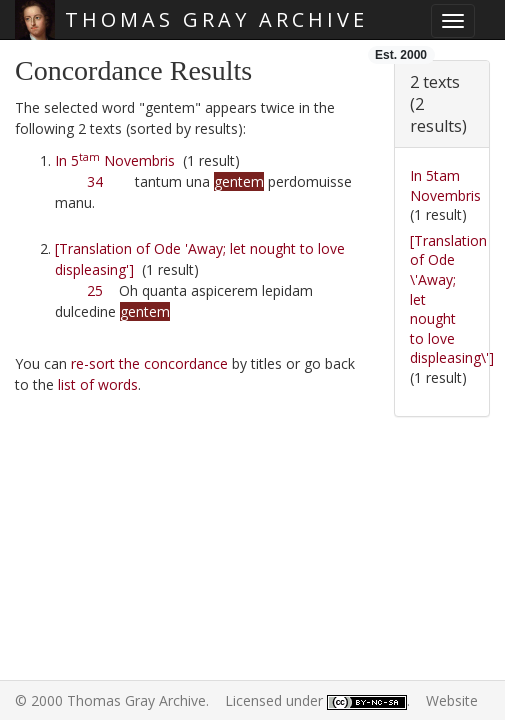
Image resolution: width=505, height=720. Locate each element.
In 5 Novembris (115, 160)
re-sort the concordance (149, 363)
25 (95, 290)
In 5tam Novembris (445, 185)
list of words (98, 384)
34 (95, 181)
